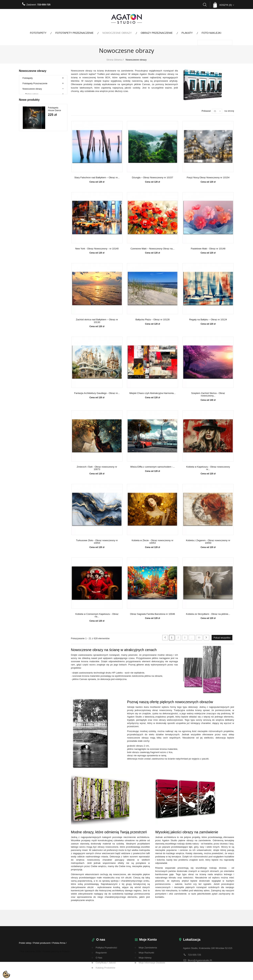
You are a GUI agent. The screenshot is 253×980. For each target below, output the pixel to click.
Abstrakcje (30, 113)
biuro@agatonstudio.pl (200, 960)
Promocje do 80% (31, 226)
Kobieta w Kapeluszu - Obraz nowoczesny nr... (208, 468)
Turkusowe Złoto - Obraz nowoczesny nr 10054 (97, 542)
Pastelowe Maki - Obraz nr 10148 (208, 249)
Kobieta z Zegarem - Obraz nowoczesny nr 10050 (208, 542)
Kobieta (29, 188)
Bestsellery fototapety (33, 237)
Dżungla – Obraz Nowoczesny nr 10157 (153, 178)
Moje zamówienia (148, 948)
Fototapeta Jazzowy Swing (55, 330)
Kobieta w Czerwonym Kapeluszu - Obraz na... (97, 615)
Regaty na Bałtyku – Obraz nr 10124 (208, 320)
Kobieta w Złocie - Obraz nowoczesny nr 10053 (152, 542)
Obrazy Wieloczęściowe (37, 172)
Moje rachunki (146, 953)
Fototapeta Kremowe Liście (56, 451)
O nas (99, 958)
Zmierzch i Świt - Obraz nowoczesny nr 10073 (97, 468)
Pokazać (206, 111)
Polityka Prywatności (106, 948)
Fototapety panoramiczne (35, 215)
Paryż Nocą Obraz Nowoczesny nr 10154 (208, 178)
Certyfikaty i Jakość (106, 963)
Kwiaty (28, 140)
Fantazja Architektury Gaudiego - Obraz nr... (97, 393)
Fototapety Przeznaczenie (74, 33)
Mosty (28, 151)
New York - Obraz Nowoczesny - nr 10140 (97, 249)
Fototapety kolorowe (32, 210)
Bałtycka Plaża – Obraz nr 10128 (152, 320)
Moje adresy (145, 958)
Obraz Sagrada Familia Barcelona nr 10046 (152, 614)
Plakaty (187, 33)
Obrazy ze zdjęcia (34, 178)
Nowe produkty (29, 258)
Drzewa (29, 124)
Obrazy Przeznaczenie (157, 33)
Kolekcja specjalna (31, 205)
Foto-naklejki (211, 33)
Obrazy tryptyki (32, 167)
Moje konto (148, 940)
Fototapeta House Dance (55, 270)
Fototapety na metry (32, 221)
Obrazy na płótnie (34, 161)
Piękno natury (32, 97)
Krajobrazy (30, 129)
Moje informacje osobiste (152, 963)
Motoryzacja (31, 156)
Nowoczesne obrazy (117, 33)
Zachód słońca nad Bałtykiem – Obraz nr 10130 (97, 321)
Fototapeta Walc (56, 419)
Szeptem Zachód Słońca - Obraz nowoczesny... (208, 394)
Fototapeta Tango (53, 390)
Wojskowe (27, 248)
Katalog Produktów (106, 968)
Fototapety (38, 33)
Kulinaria (29, 134)
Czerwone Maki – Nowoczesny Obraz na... (153, 249)
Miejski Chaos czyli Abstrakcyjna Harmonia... (153, 393)
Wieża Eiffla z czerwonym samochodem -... (152, 467)
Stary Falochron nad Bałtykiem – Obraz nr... (97, 178)
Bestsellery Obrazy (32, 242)
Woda (28, 102)
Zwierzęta (30, 108)
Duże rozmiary (32, 183)
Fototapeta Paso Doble (54, 360)
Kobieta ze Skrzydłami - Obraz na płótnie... (208, 614)
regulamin (101, 953)
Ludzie (28, 145)
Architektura (31, 118)
